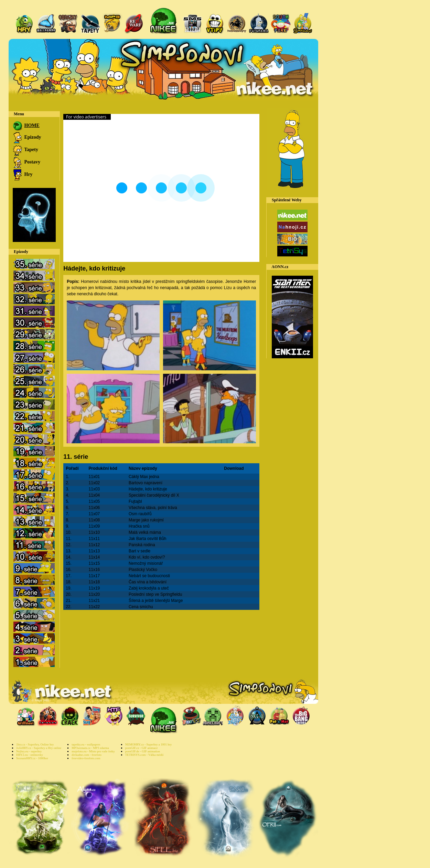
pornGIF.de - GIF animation (143, 751)
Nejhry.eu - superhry (29, 751)
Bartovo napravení (146, 483)
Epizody (27, 137)
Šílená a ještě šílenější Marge (156, 601)
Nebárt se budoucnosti (149, 576)
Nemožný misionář (146, 563)
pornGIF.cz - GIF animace (142, 748)
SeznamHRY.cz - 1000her (32, 758)
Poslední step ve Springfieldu (155, 594)
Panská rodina (142, 545)
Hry (22, 174)
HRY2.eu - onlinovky (30, 755)
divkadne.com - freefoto (87, 755)
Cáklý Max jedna (144, 477)
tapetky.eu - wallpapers (86, 744)
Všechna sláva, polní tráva (153, 508)
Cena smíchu (141, 607)
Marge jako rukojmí (146, 520)
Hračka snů (139, 526)
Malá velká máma (145, 532)
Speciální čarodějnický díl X (154, 495)
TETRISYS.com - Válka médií (144, 755)
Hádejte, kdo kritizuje (148, 489)
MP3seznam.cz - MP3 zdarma (90, 748)
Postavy (26, 162)
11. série (76, 457)
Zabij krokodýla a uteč (149, 588)
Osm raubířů (140, 514)
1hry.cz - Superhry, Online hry (35, 744)
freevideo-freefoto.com (86, 758)
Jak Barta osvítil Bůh (147, 539)
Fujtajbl (135, 501)
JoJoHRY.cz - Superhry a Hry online (39, 748)
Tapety (25, 150)
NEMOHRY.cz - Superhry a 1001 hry (148, 744)
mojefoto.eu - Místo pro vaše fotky (93, 751)
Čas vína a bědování (148, 582)
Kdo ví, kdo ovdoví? (147, 557)
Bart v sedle (139, 551)
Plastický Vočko (143, 570)
